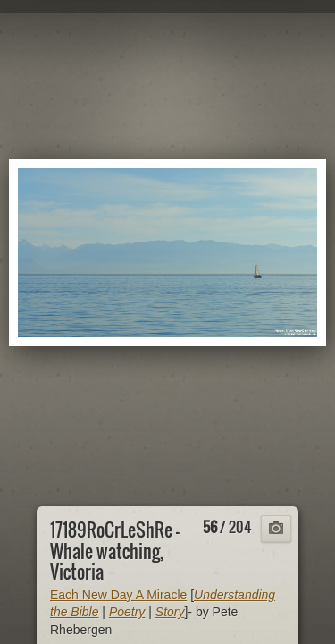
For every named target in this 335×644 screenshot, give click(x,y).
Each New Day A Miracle (118, 595)
